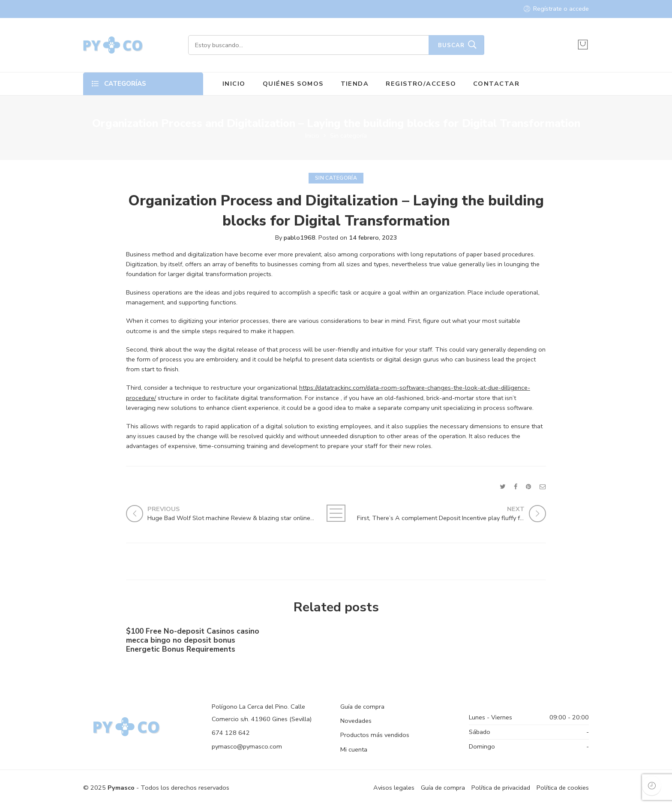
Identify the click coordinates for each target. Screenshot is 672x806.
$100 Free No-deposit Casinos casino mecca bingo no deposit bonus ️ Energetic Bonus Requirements (193, 642)
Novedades (356, 721)
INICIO (234, 84)
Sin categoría (348, 135)
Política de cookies (563, 788)
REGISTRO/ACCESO (421, 84)
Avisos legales (394, 788)
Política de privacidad (501, 788)
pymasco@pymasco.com (247, 746)
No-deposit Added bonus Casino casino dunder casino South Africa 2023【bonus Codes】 (330, 643)
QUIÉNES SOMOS (293, 84)
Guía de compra (362, 707)
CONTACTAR (496, 84)
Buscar (451, 45)
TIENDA (355, 84)
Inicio (312, 135)
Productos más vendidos (375, 735)
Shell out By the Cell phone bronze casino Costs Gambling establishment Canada (475, 644)
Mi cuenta (354, 749)
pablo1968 (300, 238)
